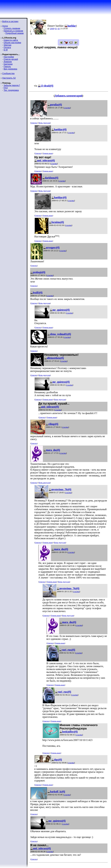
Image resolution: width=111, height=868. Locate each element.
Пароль (7, 66)
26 (59, 29)
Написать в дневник (13, 31)
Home (5, 26)
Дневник (8, 62)
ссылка (67, 108)
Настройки (9, 57)
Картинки (8, 64)
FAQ (6, 88)
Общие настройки (12, 43)
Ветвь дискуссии (44, 123)
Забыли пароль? (12, 85)
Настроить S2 (9, 78)
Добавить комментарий (68, 96)
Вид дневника (10, 69)
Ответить (34, 123)
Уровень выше (48, 153)
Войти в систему (10, 21)
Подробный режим (14, 33)
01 (56, 29)
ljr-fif (6, 50)
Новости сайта (11, 40)
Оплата (7, 47)
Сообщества (8, 73)
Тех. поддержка (11, 90)
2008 (52, 29)
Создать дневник (12, 28)
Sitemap (7, 45)
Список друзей (11, 59)
